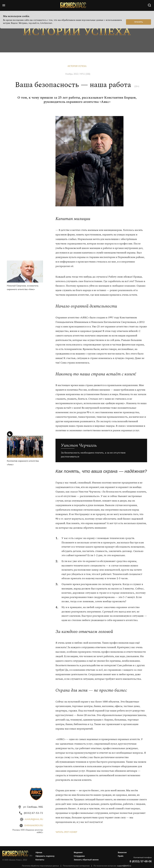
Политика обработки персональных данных (40, 866)
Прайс (121, 856)
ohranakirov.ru (34, 825)
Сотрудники (79, 856)
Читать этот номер (66, 832)
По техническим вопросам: (112, 866)
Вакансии (122, 852)
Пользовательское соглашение (76, 866)
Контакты (40, 860)
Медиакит (78, 852)
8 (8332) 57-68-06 (141, 861)
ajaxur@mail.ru (34, 819)
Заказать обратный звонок (86, 860)
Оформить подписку (45, 856)
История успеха (77, 66)
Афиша (39, 852)
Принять (139, 22)
